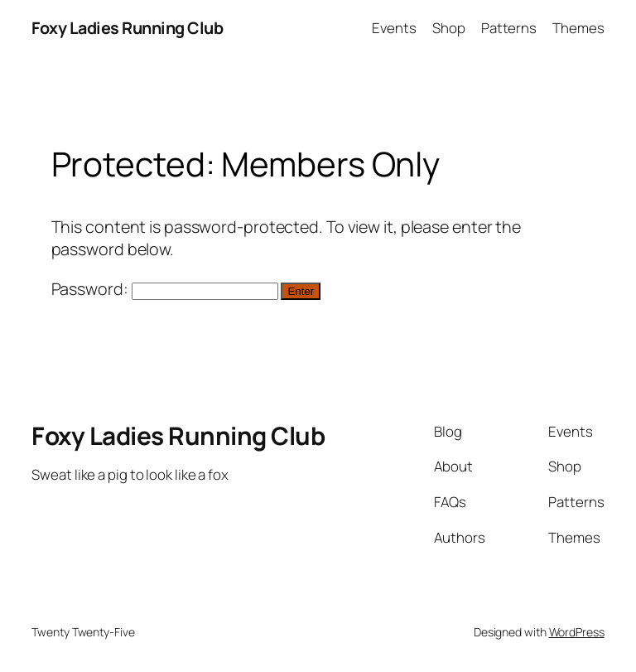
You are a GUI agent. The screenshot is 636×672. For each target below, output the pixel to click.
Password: (165, 289)
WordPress (577, 632)
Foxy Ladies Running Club (127, 28)
